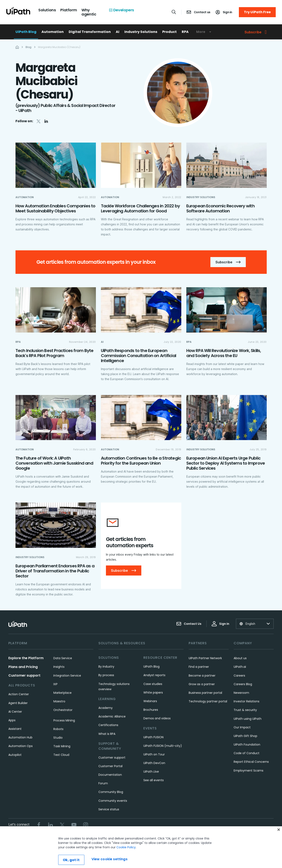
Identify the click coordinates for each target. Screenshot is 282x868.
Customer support (24, 675)
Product (169, 32)
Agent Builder (18, 703)
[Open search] (174, 12)
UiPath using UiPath (248, 719)
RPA (185, 32)
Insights (59, 667)
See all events (154, 780)
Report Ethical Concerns (251, 762)
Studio (58, 738)
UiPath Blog (26, 32)
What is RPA (107, 734)
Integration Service (67, 676)
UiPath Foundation (247, 745)
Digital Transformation (90, 32)
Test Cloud (61, 755)
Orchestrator (63, 710)
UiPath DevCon (154, 763)
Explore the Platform (26, 658)
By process (106, 675)
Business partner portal (205, 693)
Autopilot (15, 755)
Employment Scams (249, 771)
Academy (106, 708)
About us (240, 658)
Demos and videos (157, 718)
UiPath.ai (240, 667)
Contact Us (189, 624)
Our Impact (242, 727)
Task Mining (62, 746)
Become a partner (202, 676)
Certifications (108, 725)
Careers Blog (243, 684)
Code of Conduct (247, 753)
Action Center (19, 694)
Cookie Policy (126, 859)
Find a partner (199, 667)
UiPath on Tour (154, 754)
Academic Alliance (112, 716)
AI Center (15, 712)
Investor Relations (247, 701)
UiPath (151, 772)
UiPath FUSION (153, 737)
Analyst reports (154, 675)
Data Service (63, 658)
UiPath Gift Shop (245, 736)
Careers (239, 676)
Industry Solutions (141, 32)
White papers (153, 693)
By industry (106, 667)
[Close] (279, 842)
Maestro (59, 701)
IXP (55, 684)
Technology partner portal (208, 701)
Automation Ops (21, 746)
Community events (113, 801)
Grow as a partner (202, 684)
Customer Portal (110, 766)
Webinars (150, 701)
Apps (12, 720)
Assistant (15, 729)
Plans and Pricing (23, 667)
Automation (53, 32)
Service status (109, 809)
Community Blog (111, 792)
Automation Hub (20, 737)
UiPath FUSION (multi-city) (163, 746)
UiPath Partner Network (205, 658)
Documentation (110, 775)
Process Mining (64, 720)
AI (118, 32)
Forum (103, 783)
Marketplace (62, 693)
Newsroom (241, 693)
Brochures (151, 710)
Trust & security (245, 710)
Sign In (220, 624)
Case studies (153, 684)
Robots (58, 729)
